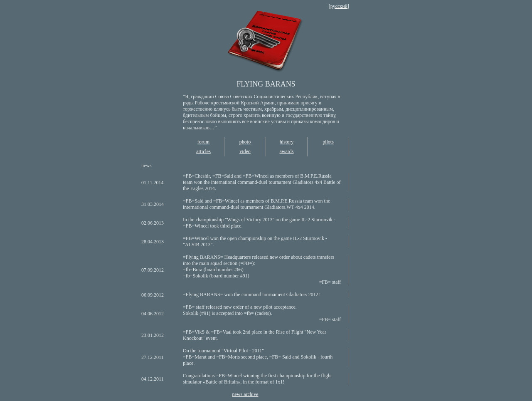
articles (203, 151)
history (287, 142)
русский (339, 6)
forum (203, 142)
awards (287, 151)
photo (245, 142)
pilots (328, 142)
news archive (245, 394)
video (245, 151)
